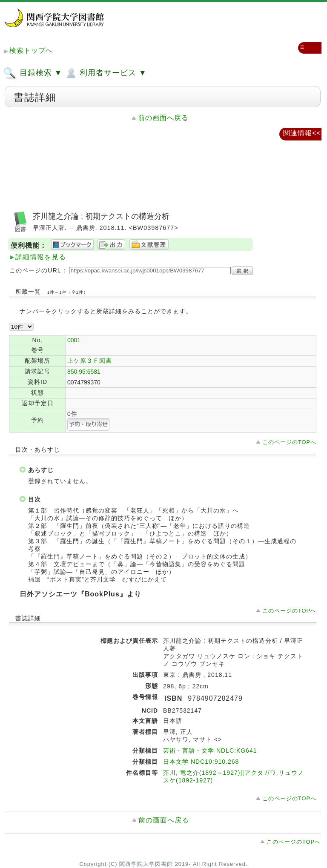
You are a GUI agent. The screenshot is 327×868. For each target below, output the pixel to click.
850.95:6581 (84, 372)
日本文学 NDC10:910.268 (201, 762)
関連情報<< (302, 133)
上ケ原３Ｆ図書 (90, 361)
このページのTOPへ (289, 442)
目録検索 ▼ (33, 73)
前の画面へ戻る (163, 118)
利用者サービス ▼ (105, 73)
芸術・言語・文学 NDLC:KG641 (210, 751)
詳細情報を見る (41, 257)
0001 (74, 340)
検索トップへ (31, 50)
